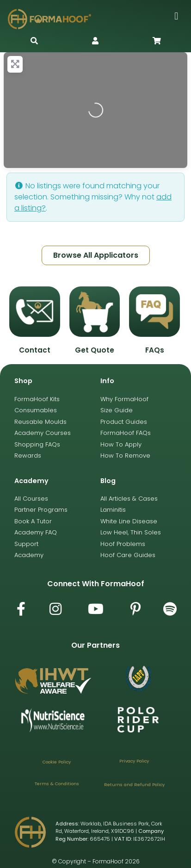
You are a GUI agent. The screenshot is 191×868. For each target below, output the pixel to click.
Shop (23, 381)
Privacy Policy (134, 761)
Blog (108, 481)
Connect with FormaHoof (96, 584)
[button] (176, 16)
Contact (35, 350)
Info (107, 381)
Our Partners (95, 645)
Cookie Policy (57, 762)
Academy (31, 481)
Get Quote (95, 350)
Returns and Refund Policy (134, 784)
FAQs (155, 350)
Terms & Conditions (57, 784)
